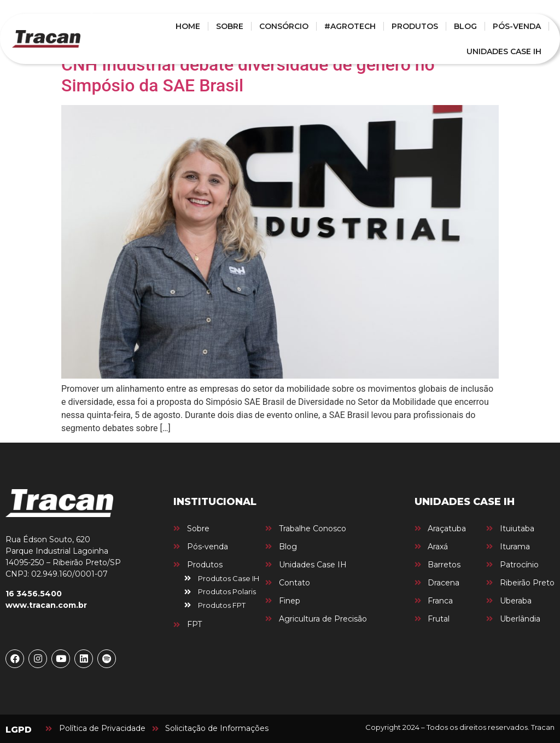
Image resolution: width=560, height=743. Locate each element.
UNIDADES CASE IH (504, 51)
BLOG (465, 26)
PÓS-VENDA (517, 26)
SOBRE (230, 26)
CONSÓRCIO (284, 26)
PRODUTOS (415, 26)
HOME (188, 26)
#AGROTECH (350, 26)
